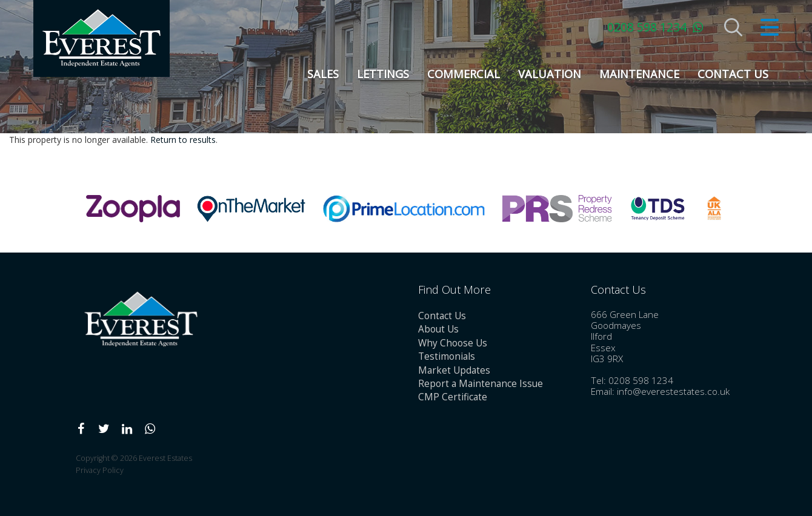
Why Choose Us (453, 343)
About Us (438, 329)
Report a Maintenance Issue (481, 384)
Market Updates (454, 370)
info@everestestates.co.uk (673, 392)
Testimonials (447, 356)
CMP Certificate (453, 397)
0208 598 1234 (647, 27)
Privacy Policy (100, 470)
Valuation (550, 74)
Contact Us (733, 74)
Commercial (464, 74)
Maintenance (639, 74)
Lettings (383, 74)
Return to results (183, 140)
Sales (323, 74)
